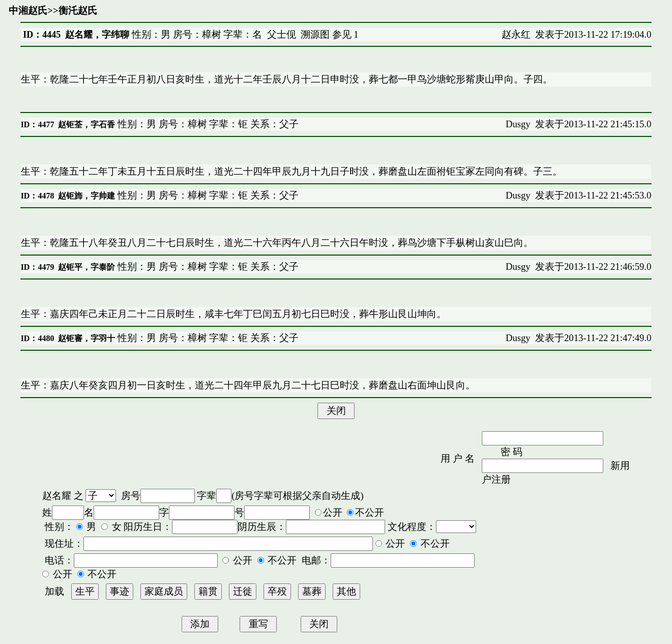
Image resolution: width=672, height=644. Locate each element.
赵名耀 (57, 496)
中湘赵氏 (28, 10)
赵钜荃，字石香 (86, 124)
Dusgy (518, 124)
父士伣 (282, 34)
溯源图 (315, 34)
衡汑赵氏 (78, 10)
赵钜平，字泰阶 (86, 267)
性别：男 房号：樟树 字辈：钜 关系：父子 (207, 124)
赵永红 (516, 34)
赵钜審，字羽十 (86, 338)
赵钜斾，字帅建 (86, 196)
